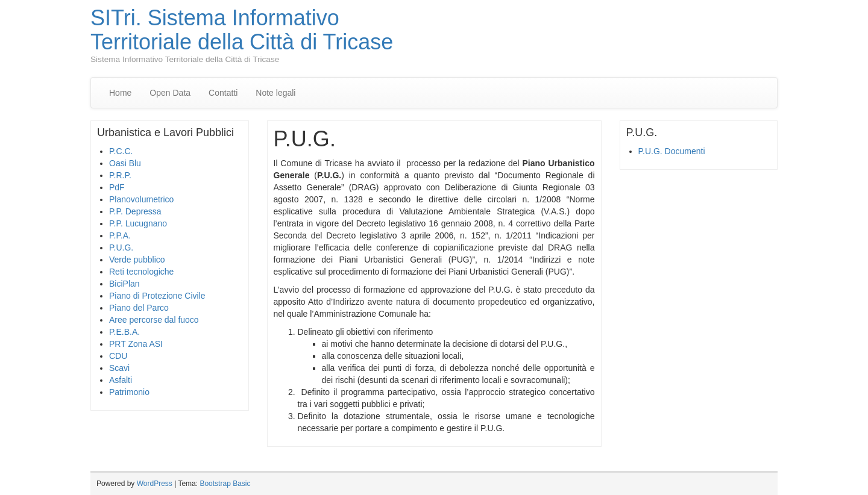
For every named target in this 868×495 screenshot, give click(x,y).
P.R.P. (120, 175)
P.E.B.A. (124, 332)
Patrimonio (129, 392)
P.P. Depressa (135, 211)
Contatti (223, 93)
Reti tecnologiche (141, 272)
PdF (117, 187)
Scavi (119, 368)
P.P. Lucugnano (138, 223)
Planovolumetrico (141, 199)
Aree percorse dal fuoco (154, 320)
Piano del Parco (139, 308)
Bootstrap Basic (225, 484)
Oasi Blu (125, 163)
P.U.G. (121, 247)
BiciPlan (124, 284)
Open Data (170, 93)
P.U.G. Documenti (672, 151)
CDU (118, 356)
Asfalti (121, 380)
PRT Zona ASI (136, 344)
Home (120, 93)
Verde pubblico (137, 260)
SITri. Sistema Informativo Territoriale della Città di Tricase (242, 30)
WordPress (155, 484)
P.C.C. (121, 151)
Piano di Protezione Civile (157, 296)
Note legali (275, 93)
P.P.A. (120, 235)
